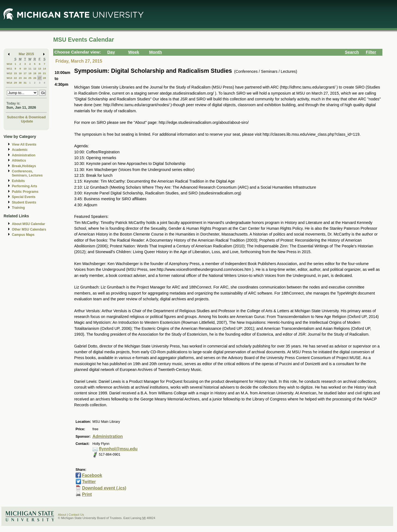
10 (25, 69)
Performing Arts (25, 186)
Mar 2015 (26, 54)
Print (87, 494)
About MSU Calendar (28, 224)
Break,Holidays (24, 166)
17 (25, 73)
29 (15, 83)
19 (35, 73)
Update (27, 121)
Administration (24, 155)
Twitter (89, 482)
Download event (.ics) (104, 488)
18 (30, 73)
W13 (9, 78)
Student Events (24, 202)
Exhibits (18, 181)
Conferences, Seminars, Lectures (27, 173)
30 (20, 83)
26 (35, 78)
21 (45, 73)
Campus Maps (23, 235)
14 (45, 69)
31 (25, 83)
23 (20, 78)
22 (15, 78)
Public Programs (25, 192)
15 (15, 73)
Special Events (24, 197)
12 (35, 69)
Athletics (19, 161)
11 (30, 69)
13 (40, 69)
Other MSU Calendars (29, 229)
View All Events (24, 145)
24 (25, 78)
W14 (9, 83)
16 (20, 73)
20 (40, 73)
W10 (9, 64)
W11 (9, 69)
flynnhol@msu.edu (118, 449)
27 (40, 78)
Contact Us (76, 515)
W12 (9, 73)
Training (18, 208)
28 (45, 78)
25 (30, 78)
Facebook (92, 475)
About (62, 515)
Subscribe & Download (26, 117)
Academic (20, 150)
